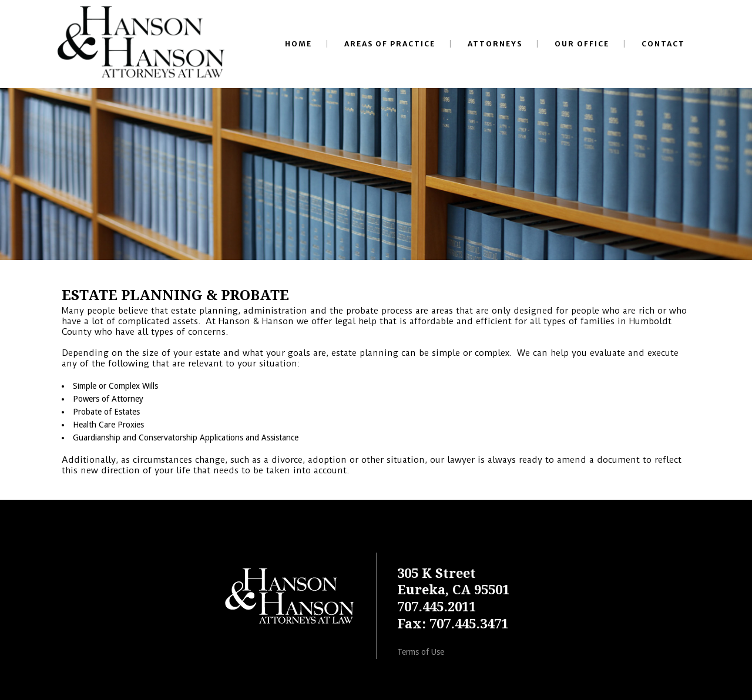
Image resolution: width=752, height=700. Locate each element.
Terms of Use (421, 652)
